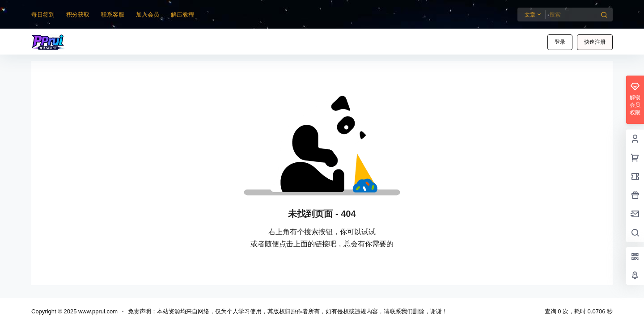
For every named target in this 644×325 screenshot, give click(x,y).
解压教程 (182, 15)
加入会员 (148, 15)
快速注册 (595, 42)
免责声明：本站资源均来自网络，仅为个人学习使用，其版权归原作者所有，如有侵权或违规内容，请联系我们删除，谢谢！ (288, 311)
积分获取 (78, 15)
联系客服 (113, 15)
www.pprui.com (97, 311)
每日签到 (43, 15)
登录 (560, 42)
